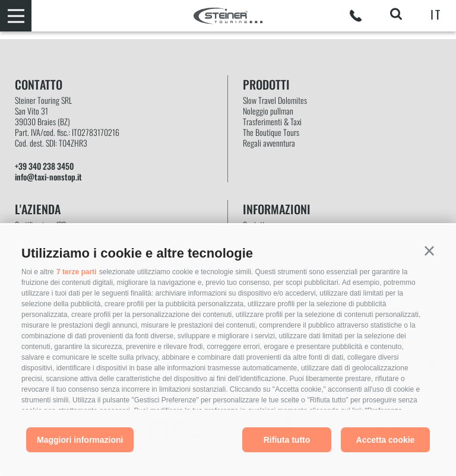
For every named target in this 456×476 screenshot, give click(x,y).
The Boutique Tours (271, 132)
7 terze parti (76, 272)
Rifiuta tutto (287, 440)
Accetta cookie (386, 440)
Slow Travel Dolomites (275, 100)
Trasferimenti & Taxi (272, 122)
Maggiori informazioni (80, 440)
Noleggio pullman (268, 111)
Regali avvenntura (269, 143)
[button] (429, 251)
